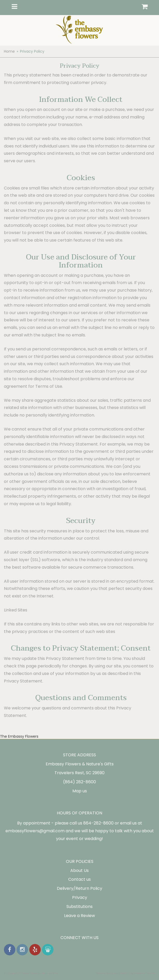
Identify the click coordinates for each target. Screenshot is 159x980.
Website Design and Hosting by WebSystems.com (126, 973)
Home (9, 51)
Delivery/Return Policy (79, 888)
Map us (80, 791)
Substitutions (79, 907)
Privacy (80, 897)
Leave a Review (79, 916)
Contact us (79, 879)
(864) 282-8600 (79, 782)
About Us (79, 870)
